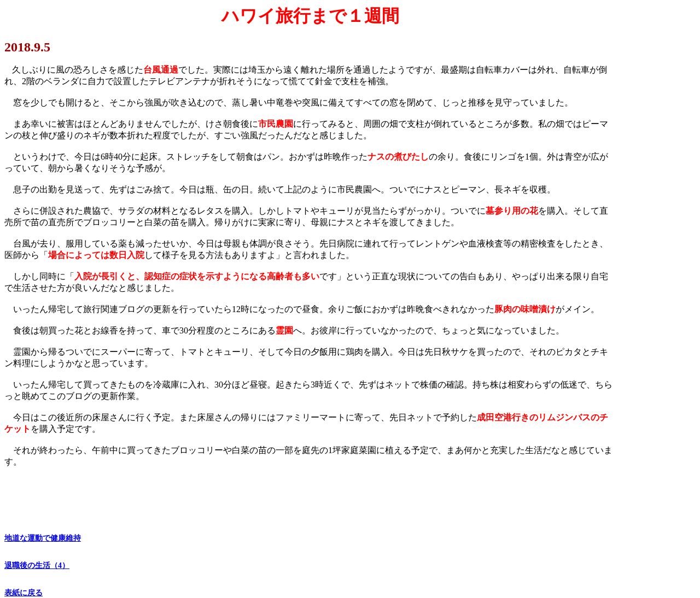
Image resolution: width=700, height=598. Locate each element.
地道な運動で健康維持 (43, 538)
